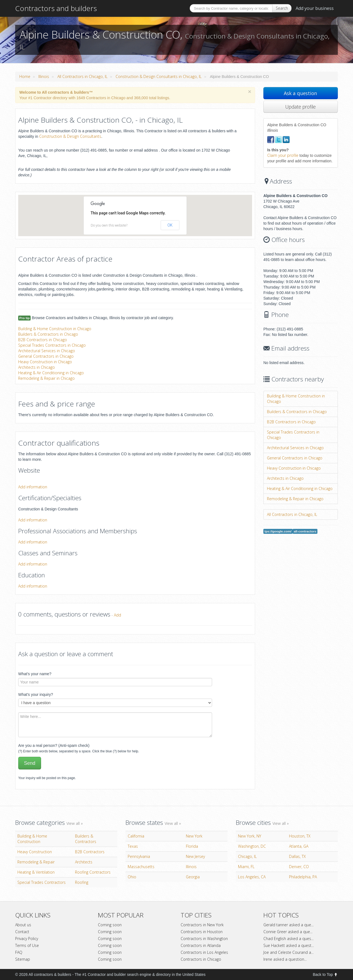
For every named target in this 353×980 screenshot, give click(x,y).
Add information (33, 487)
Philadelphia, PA (303, 877)
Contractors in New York (202, 925)
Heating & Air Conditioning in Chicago (51, 373)
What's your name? (35, 674)
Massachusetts (141, 867)
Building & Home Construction (32, 839)
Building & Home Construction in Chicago (55, 329)
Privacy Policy (27, 939)
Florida (192, 846)
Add (117, 615)
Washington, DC (252, 846)
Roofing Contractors (93, 872)
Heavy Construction (35, 852)
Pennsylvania (139, 856)
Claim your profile (283, 155)
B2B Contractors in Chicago (43, 340)
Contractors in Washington (204, 939)
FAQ (19, 952)
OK (170, 225)
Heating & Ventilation (36, 872)
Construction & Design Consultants (70, 136)
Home (25, 76)
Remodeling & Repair (36, 862)
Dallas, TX (297, 856)
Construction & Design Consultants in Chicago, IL (159, 76)
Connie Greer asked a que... (288, 932)
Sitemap (23, 959)
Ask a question (300, 93)
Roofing (82, 882)
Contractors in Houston (202, 932)
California (136, 836)
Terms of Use (27, 945)
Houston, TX (300, 836)
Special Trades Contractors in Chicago (52, 345)
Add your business (315, 8)
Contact (22, 932)
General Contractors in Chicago (46, 356)
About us (23, 925)
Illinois (44, 76)
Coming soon (110, 925)
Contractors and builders (56, 8)
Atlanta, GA (299, 846)
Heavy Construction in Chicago (45, 362)
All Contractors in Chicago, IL (82, 76)
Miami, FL (246, 867)
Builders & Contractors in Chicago (48, 334)
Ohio (132, 877)
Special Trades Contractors (42, 882)
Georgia (193, 877)
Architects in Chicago (37, 367)
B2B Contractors (90, 852)
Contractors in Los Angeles (204, 952)
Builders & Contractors (86, 839)
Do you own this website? (109, 225)
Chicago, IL (247, 856)
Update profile (300, 107)
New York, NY (250, 836)
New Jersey (195, 856)
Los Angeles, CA (252, 877)
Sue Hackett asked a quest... (289, 945)
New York (194, 836)
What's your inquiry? (36, 694)
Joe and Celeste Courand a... (288, 952)
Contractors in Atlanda (201, 945)
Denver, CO (299, 867)
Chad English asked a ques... (288, 939)
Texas (133, 846)
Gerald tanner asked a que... (288, 925)
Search (282, 8)
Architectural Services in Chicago (47, 351)
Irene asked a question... (285, 959)
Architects (84, 862)
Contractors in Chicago (201, 959)
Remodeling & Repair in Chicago (46, 378)
